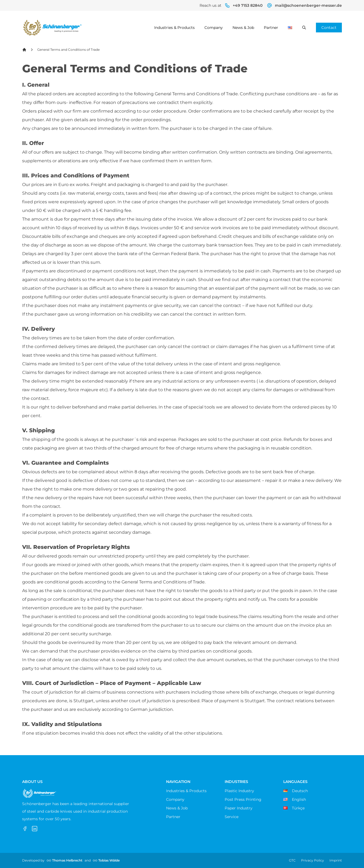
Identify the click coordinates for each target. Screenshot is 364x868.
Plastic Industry (239, 791)
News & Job (243, 28)
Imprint (336, 860)
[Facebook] (25, 829)
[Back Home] (24, 50)
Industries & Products (174, 28)
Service (232, 817)
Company (214, 28)
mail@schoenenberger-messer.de (308, 5)
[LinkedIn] (35, 829)
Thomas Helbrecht (67, 860)
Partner (271, 28)
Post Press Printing (243, 799)
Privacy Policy (313, 860)
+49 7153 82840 (248, 5)
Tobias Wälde (109, 860)
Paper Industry (239, 808)
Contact (329, 28)
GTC (292, 860)
